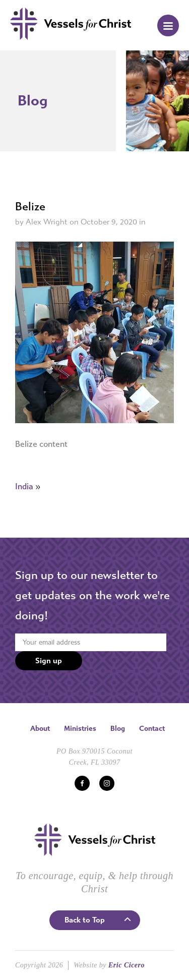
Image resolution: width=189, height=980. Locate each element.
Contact (152, 729)
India (24, 486)
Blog (118, 729)
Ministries (80, 729)
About (40, 729)
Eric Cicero (127, 965)
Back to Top (85, 920)
